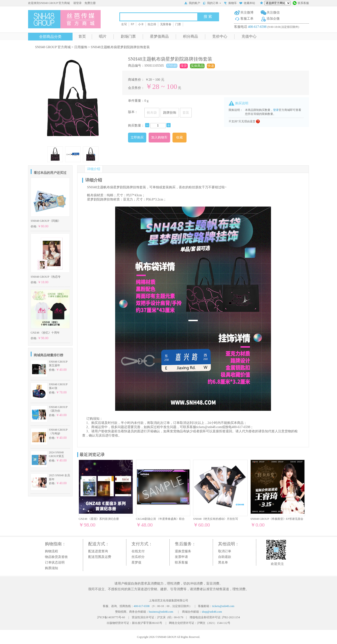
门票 (178, 24)
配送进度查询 (98, 551)
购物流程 (51, 551)
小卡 (141, 24)
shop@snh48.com (212, 612)
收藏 (179, 137)
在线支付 (138, 551)
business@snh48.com (161, 612)
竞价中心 (220, 36)
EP (132, 24)
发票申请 (181, 557)
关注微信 (273, 13)
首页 (82, 36)
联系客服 (301, 4)
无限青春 (166, 24)
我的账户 (192, 4)
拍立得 (152, 24)
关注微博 (247, 13)
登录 (276, 110)
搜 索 (208, 16)
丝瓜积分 (138, 557)
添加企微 (273, 19)
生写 (124, 24)
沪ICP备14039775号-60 (111, 617)
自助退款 (225, 557)
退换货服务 (183, 551)
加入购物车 (159, 137)
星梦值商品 (159, 36)
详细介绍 (94, 169)
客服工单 (247, 19)
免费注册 (90, 3)
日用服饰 (81, 47)
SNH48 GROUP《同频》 (46, 221)
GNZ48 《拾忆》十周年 (45, 333)
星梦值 (136, 562)
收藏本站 (247, 4)
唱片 (103, 36)
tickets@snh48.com (209, 427)
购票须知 (51, 568)
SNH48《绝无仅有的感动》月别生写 (216, 519)
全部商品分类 (50, 37)
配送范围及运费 (100, 557)
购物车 (230, 4)
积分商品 (190, 36)
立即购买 (137, 137)
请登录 (77, 3)
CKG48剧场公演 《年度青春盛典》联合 (160, 519)
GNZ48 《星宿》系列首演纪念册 (99, 519)
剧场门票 (128, 36)
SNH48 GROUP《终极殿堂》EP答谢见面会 (277, 519)
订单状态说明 (55, 562)
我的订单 (212, 3)
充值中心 (249, 36)
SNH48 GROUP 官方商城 (53, 47)
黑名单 (223, 562)
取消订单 (225, 551)
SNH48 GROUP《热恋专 (46, 277)
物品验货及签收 (56, 557)
